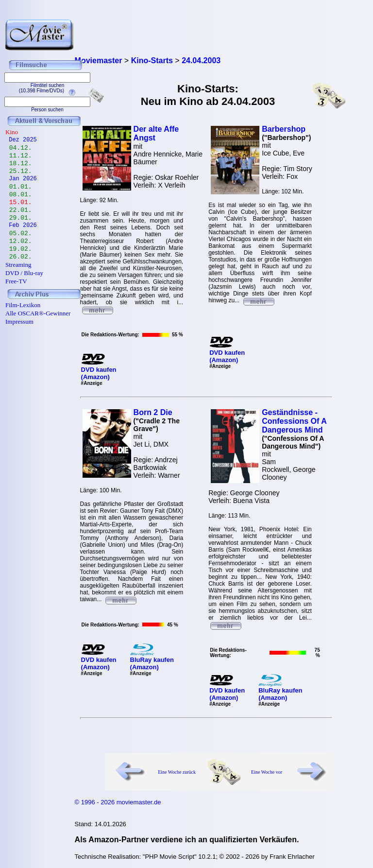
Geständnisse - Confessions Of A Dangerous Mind (294, 421)
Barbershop (284, 129)
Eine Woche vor (267, 772)
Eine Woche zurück (177, 772)
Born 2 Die (153, 412)
